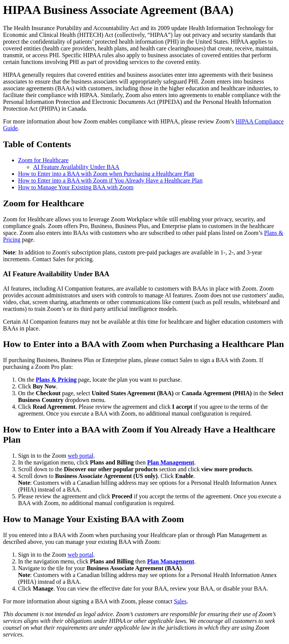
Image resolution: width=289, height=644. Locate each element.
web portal (81, 456)
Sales (180, 601)
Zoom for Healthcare (43, 160)
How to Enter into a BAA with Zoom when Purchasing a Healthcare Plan (106, 174)
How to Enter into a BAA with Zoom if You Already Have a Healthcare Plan (110, 180)
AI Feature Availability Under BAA (76, 167)
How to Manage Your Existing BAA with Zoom (76, 187)
